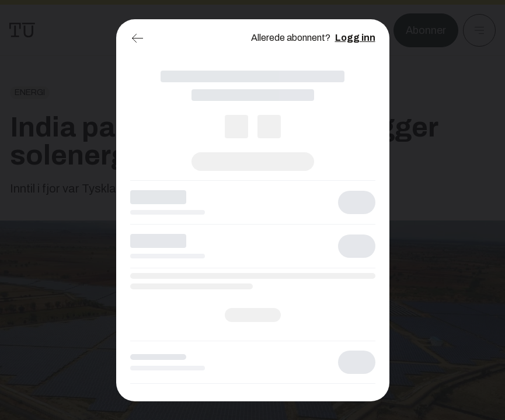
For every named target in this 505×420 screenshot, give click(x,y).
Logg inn (355, 38)
